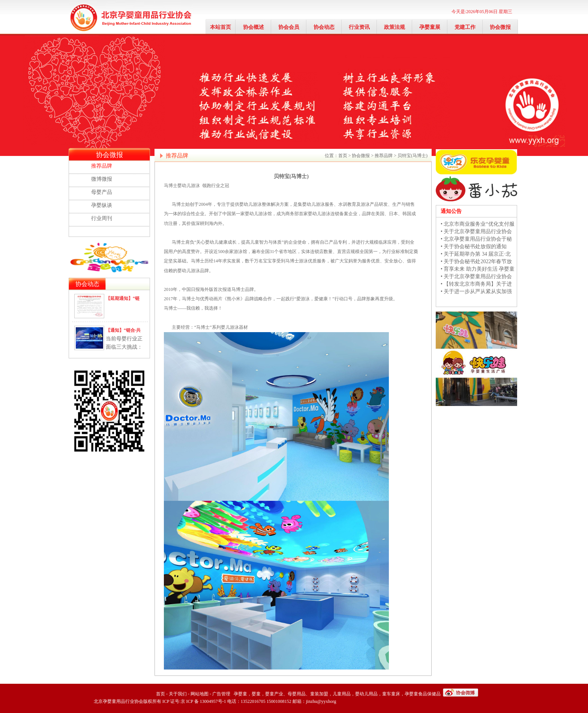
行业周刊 (102, 218)
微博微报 (102, 179)
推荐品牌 (102, 166)
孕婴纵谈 (102, 205)
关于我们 (178, 694)
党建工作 (465, 27)
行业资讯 (359, 27)
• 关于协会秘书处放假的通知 (474, 246)
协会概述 (253, 27)
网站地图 (199, 694)
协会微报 (500, 27)
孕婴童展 (430, 27)
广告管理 (221, 694)
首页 (343, 156)
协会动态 (324, 27)
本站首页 (220, 27)
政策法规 (394, 27)
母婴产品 (102, 192)
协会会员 (289, 27)
